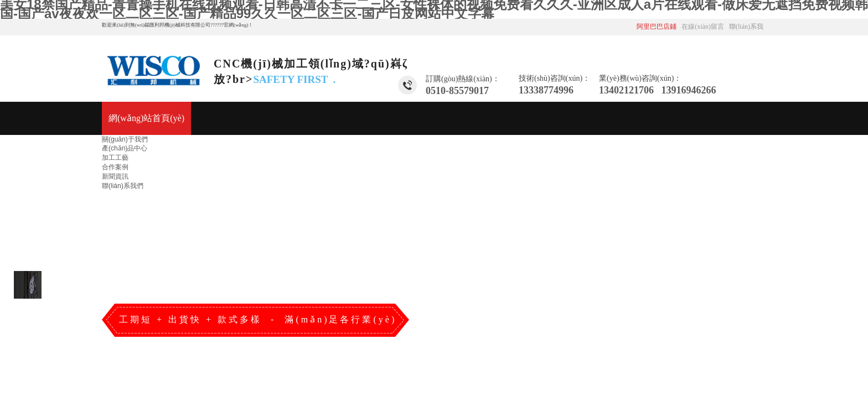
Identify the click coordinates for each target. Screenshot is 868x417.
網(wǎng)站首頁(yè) (146, 118)
